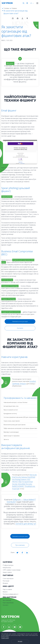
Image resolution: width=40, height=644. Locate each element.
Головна (6, 8)
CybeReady (16, 384)
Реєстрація (6, 581)
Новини (14, 8)
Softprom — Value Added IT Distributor (21, 501)
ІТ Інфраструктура (8, 565)
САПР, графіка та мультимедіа (12, 570)
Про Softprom (10, 597)
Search (23, 3)
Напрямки (7, 562)
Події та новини (7, 589)
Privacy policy (5, 638)
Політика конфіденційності (11, 594)
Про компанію (20, 545)
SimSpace (23, 384)
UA (31, 3)
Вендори (5, 583)
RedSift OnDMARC (18, 486)
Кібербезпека (7, 568)
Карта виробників (8, 603)
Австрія (27, 3)
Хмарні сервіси (7, 572)
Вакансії (5, 592)
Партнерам (8, 575)
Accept (20, 641)
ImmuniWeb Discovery (25, 484)
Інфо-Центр (8, 586)
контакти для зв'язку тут (26, 524)
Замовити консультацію (20, 321)
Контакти (20, 328)
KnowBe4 (33, 381)
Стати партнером (8, 578)
